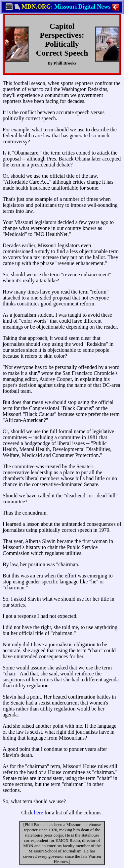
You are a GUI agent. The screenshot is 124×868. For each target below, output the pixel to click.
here (39, 813)
